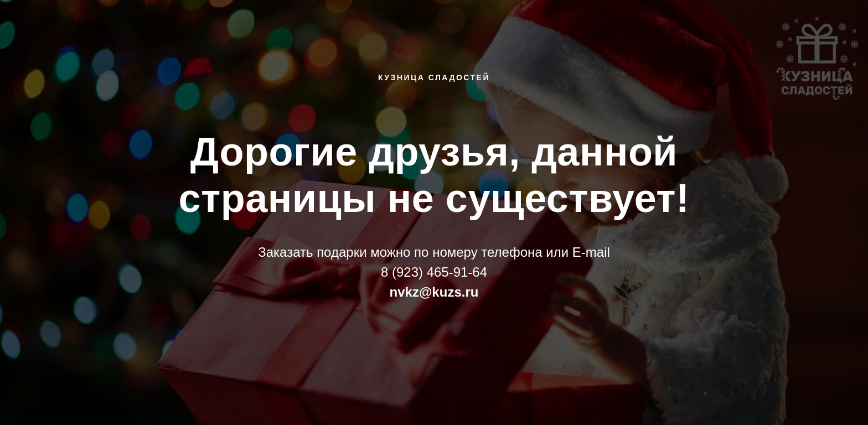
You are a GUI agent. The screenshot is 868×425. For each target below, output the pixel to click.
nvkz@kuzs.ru (434, 292)
